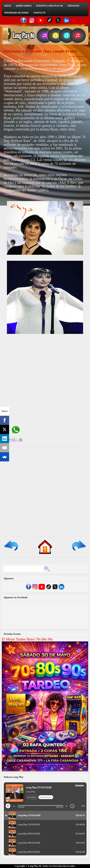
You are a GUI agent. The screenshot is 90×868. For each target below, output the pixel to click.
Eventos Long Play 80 (50, 6)
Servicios (74, 6)
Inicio (8, 6)
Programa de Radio (16, 13)
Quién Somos (24, 6)
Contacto (39, 13)
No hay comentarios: (78, 56)
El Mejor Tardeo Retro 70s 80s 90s (27, 639)
